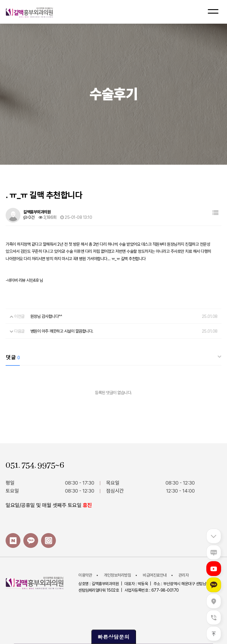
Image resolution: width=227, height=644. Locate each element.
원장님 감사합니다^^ (46, 316)
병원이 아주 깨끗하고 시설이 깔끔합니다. (62, 331)
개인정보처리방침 (117, 575)
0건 (29, 217)
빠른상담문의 (113, 637)
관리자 (184, 575)
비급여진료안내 (155, 575)
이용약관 (85, 575)
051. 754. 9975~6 (35, 465)
